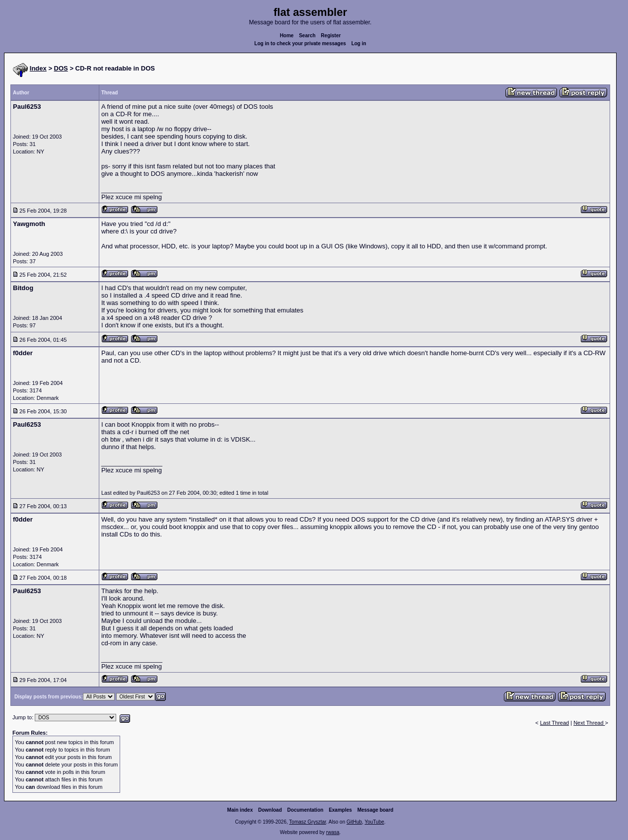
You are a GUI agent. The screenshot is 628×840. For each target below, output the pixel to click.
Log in (359, 43)
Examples (340, 810)
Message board (376, 810)
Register (331, 36)
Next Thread (589, 723)
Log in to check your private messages (300, 43)
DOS (61, 68)
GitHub (354, 822)
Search (307, 36)
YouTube (374, 822)
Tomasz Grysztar (307, 822)
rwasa (333, 832)
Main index (240, 810)
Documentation (306, 810)
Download (270, 810)
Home (287, 36)
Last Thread (555, 723)
